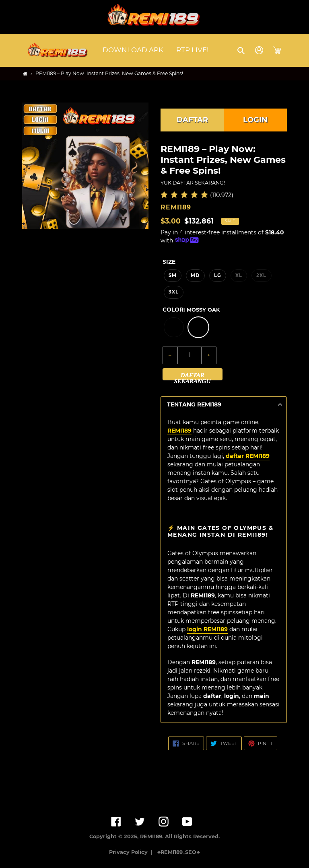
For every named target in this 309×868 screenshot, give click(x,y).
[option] (174, 327)
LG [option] (218, 275)
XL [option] (239, 275)
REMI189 (179, 431)
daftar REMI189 (248, 456)
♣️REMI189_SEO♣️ (179, 852)
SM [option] (173, 275)
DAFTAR (192, 120)
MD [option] (195, 275)
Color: (191, 310)
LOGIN (255, 120)
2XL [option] (261, 275)
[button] (242, 50)
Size (169, 262)
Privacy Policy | (132, 852)
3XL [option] (174, 292)
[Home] (25, 74)
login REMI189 (207, 629)
